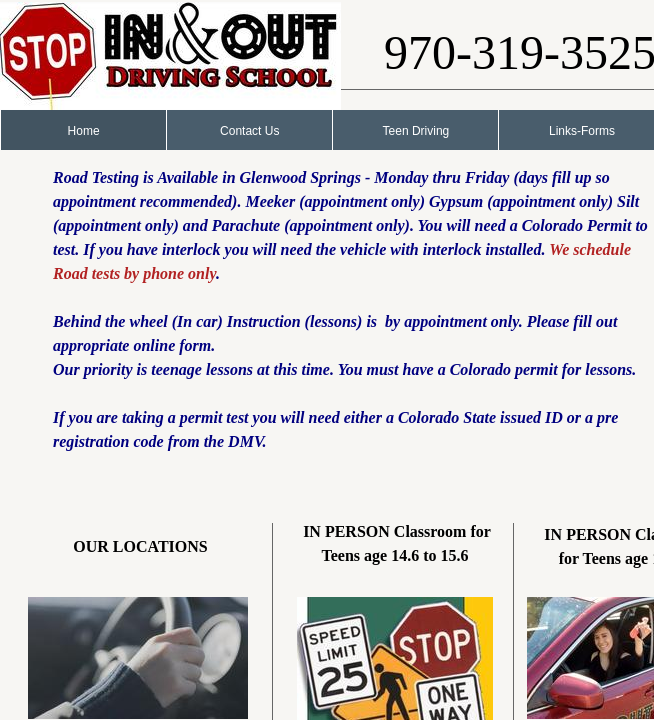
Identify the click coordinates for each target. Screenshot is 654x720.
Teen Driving (416, 131)
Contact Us (249, 131)
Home (84, 131)
